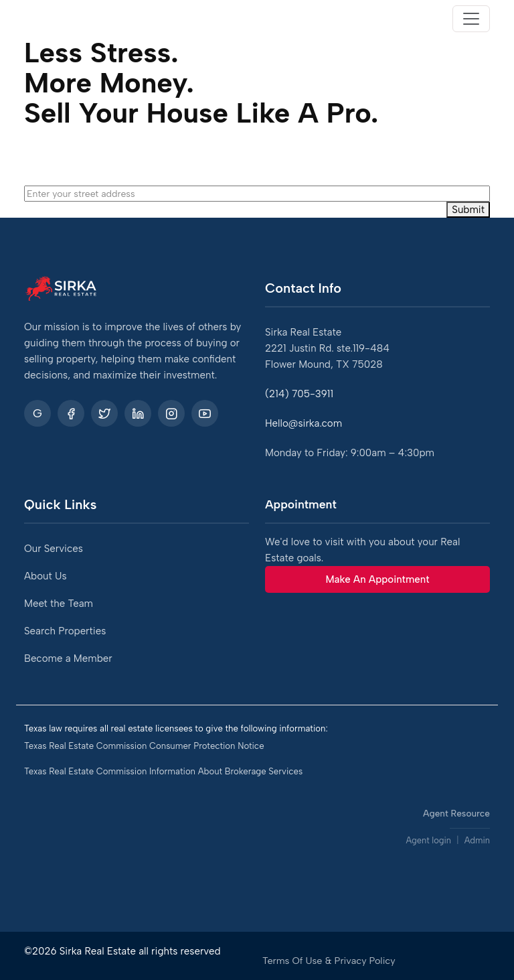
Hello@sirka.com (304, 423)
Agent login (428, 840)
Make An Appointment (377, 579)
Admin (477, 840)
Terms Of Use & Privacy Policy (329, 961)
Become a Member (68, 658)
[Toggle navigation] (471, 19)
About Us (46, 576)
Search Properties (65, 631)
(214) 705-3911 (299, 394)
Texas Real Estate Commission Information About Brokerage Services (163, 771)
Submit (468, 210)
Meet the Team (59, 604)
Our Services (54, 549)
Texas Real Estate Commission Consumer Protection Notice (144, 746)
